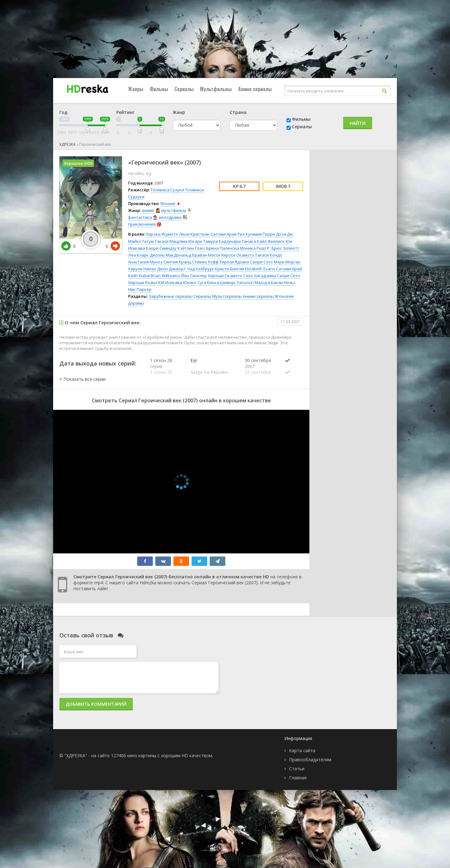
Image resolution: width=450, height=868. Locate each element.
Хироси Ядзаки (234, 262)
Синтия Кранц (177, 262)
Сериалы (184, 89)
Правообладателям (310, 760)
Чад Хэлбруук (200, 269)
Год (63, 112)
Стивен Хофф (205, 262)
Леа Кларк (138, 255)
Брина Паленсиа (223, 248)
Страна (238, 112)
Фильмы (159, 89)
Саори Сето (288, 276)
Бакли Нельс (283, 282)
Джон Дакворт (172, 269)
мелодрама (170, 217)
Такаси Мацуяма (171, 241)
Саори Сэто (261, 262)
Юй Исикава (170, 282)
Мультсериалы (227, 296)
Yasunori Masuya (253, 282)
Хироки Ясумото (162, 234)
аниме (148, 210)
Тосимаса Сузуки (167, 190)
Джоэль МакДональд (170, 255)
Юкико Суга (195, 282)
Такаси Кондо (269, 255)
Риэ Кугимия (250, 234)
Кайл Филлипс (271, 241)
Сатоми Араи (224, 234)
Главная (298, 778)
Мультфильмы (216, 89)
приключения (142, 224)
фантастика (140, 217)
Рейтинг (125, 112)
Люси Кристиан (194, 234)
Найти (358, 123)
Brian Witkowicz (165, 276)
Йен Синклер (194, 276)
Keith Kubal (139, 276)
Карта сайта (302, 750)
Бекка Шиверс (222, 282)
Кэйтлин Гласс (191, 248)
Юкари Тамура (203, 241)
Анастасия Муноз (145, 262)
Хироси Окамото (237, 255)
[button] (82, 379)
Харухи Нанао (142, 269)
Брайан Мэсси (206, 255)
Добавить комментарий (96, 704)
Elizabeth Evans (260, 269)
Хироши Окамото (225, 276)
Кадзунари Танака (237, 241)
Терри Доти (274, 234)
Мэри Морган (287, 262)
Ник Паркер (140, 289)
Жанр (179, 112)
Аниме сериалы (255, 89)
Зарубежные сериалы (171, 296)
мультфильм (174, 210)
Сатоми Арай (289, 269)
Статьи (297, 769)
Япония (168, 204)
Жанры (136, 89)
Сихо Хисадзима (260, 276)
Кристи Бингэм (230, 269)
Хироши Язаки (142, 282)
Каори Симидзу (161, 248)
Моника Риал (253, 248)
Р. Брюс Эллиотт (283, 248)
